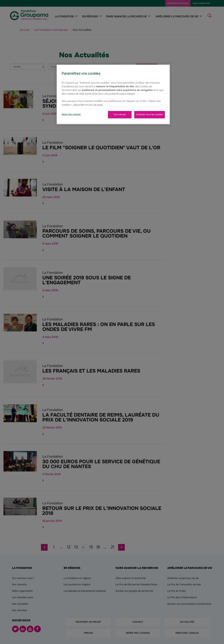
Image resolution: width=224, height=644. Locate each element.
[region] (113, 94)
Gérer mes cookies (71, 114)
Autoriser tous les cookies (150, 115)
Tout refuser (120, 115)
